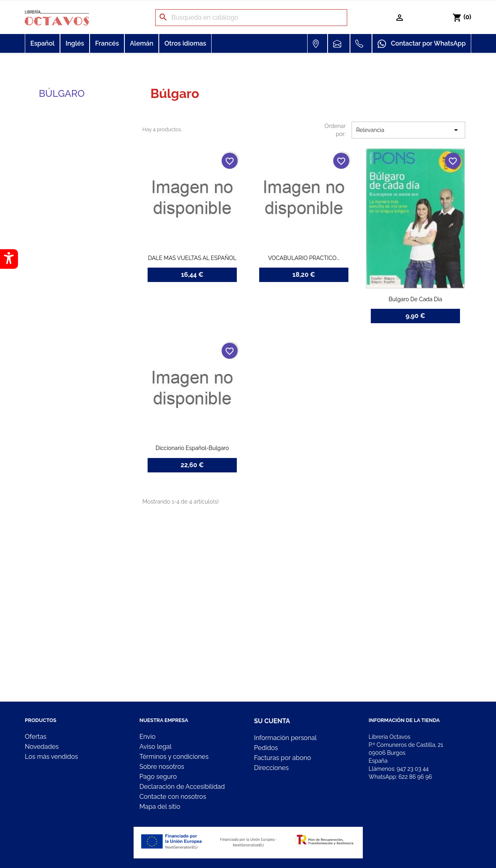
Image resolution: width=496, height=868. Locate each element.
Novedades (42, 747)
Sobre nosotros (162, 767)
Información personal (285, 738)
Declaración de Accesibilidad (182, 787)
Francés (107, 43)
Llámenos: (399, 769)
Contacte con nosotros (173, 797)
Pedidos (266, 748)
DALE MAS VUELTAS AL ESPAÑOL (192, 258)
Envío (148, 737)
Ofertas (36, 737)
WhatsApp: (400, 777)
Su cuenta (272, 721)
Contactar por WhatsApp (422, 44)
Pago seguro (158, 777)
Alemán (142, 43)
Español (43, 43)
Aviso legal (156, 747)
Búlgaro (62, 93)
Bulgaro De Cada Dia (415, 299)
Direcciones (271, 768)
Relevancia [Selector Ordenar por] (408, 130)
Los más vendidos (51, 757)
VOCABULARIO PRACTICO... (304, 258)
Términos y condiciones (174, 757)
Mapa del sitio (160, 807)
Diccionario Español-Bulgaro (192, 448)
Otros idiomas (185, 43)
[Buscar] (251, 18)
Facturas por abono (283, 758)
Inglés (75, 43)
